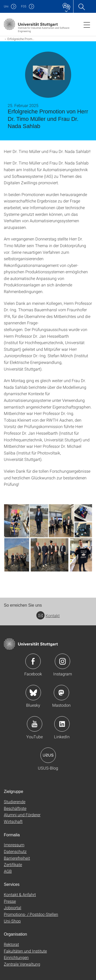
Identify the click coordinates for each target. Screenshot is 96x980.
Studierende (15, 802)
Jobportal (13, 908)
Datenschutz (15, 851)
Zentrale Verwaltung (22, 964)
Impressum (14, 845)
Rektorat (11, 944)
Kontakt (48, 615)
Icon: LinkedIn (62, 724)
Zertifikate (13, 864)
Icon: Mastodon (61, 693)
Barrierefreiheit (17, 858)
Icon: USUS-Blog (48, 755)
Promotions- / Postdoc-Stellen (31, 914)
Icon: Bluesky (33, 693)
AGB (8, 871)
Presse (10, 901)
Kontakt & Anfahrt (20, 894)
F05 (24, 6)
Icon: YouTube (35, 724)
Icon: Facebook (33, 661)
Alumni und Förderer (22, 815)
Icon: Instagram (62, 661)
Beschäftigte (15, 808)
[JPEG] (48, 538)
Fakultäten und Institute (25, 951)
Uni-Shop (12, 921)
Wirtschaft (13, 821)
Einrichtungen (16, 957)
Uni (6, 6)
